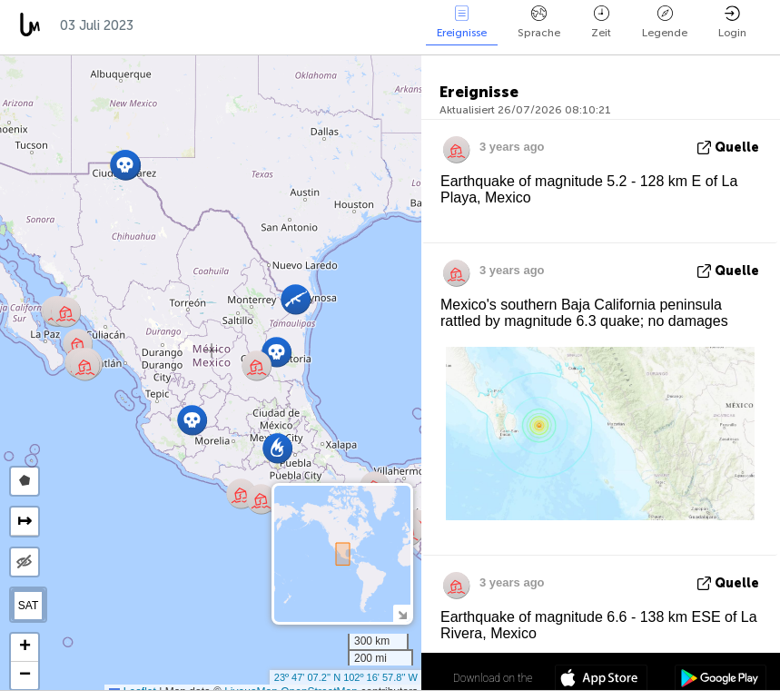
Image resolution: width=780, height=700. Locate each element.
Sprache (539, 22)
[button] (276, 352)
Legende (665, 22)
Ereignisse (462, 22)
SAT (28, 606)
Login (732, 22)
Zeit (601, 22)
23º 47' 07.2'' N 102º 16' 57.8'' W (346, 677)
